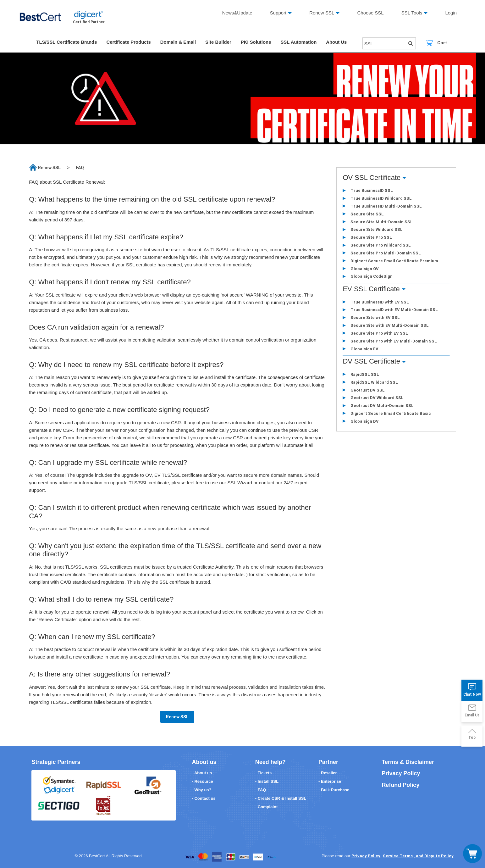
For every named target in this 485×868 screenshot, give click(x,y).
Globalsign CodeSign (371, 277)
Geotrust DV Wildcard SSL (377, 399)
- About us (202, 773)
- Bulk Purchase (334, 790)
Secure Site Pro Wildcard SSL (380, 245)
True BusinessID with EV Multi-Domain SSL (394, 311)
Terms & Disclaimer (408, 762)
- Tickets (264, 773)
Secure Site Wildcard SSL (376, 230)
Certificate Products (129, 42)
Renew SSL (322, 13)
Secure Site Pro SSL (371, 238)
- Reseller (328, 773)
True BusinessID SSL (371, 190)
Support (278, 13)
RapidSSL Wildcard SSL (374, 383)
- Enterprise (330, 781)
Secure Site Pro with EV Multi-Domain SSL (393, 342)
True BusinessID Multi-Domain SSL (386, 206)
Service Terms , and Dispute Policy (418, 856)
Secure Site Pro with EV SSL (379, 334)
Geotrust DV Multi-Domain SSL (382, 407)
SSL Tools (412, 13)
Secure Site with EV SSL (375, 318)
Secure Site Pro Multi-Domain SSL (385, 253)
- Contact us (204, 798)
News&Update (237, 13)
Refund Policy (400, 785)
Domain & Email (179, 42)
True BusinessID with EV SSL (379, 303)
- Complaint (267, 807)
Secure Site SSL (367, 214)
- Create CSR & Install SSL (281, 798)
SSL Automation (300, 42)
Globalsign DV (364, 423)
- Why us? (201, 790)
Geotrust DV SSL (367, 391)
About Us (339, 42)
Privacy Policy (401, 773)
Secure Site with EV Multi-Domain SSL (389, 326)
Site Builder (220, 42)
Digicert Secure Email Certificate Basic (390, 415)
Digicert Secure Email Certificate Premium (394, 261)
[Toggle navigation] (472, 854)
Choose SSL (371, 13)
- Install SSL (267, 781)
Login (451, 13)
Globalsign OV (364, 269)
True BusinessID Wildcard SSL (381, 198)
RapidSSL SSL (364, 375)
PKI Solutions (257, 42)
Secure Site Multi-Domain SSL (381, 222)
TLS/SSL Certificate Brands (67, 42)
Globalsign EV (364, 350)
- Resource (202, 781)
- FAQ (261, 790)
